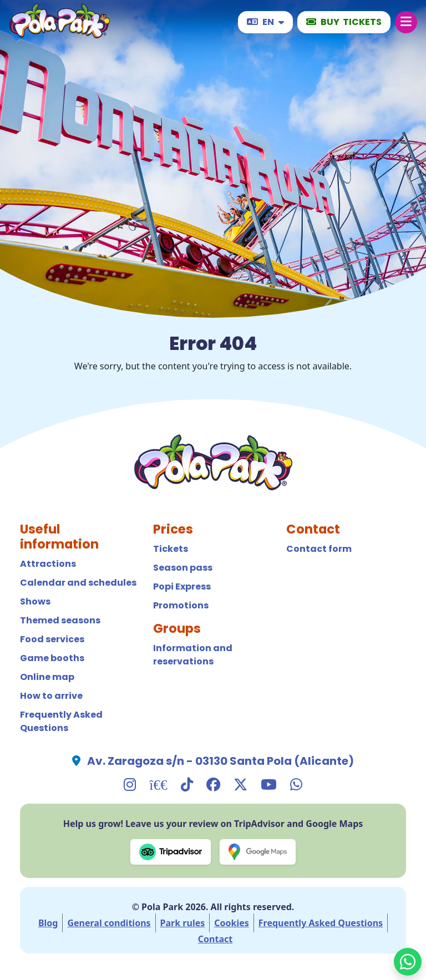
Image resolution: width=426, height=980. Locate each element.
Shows (35, 601)
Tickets (171, 549)
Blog (48, 923)
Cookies (232, 923)
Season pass (183, 568)
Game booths (52, 658)
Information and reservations (193, 655)
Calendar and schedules (78, 583)
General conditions (109, 923)
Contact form (319, 549)
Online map (47, 677)
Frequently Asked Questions (61, 721)
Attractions (48, 564)
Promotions (181, 605)
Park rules (183, 923)
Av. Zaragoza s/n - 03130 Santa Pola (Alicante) (220, 761)
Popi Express (182, 587)
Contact (215, 939)
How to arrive (51, 696)
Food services (52, 639)
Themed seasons (60, 620)
